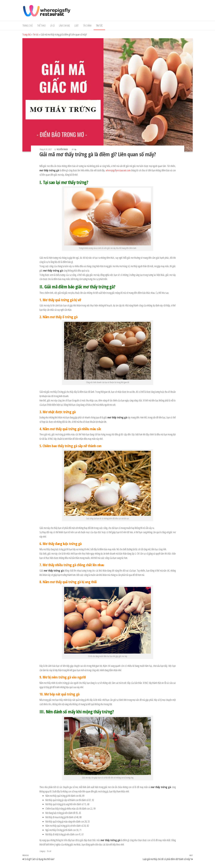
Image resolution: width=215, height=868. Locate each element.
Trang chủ (28, 25)
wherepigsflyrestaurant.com (118, 170)
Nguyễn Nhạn (62, 149)
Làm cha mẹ (64, 25)
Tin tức (99, 25)
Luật (76, 25)
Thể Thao (41, 25)
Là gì (52, 25)
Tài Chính (87, 25)
